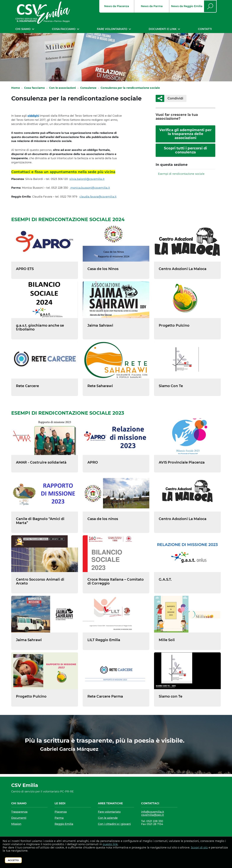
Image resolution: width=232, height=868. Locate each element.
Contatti (205, 29)
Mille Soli (167, 640)
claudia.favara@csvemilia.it (98, 197)
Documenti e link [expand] (163, 29)
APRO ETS (25, 269)
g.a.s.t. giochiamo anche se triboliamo (40, 327)
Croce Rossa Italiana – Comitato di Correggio (116, 581)
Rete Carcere (27, 386)
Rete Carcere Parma (105, 696)
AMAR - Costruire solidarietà (41, 462)
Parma (59, 818)
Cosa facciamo (34, 88)
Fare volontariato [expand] (112, 29)
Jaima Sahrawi (100, 325)
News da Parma (152, 6)
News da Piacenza (117, 6)
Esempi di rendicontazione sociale (181, 174)
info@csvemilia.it (153, 812)
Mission (16, 824)
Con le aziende (108, 818)
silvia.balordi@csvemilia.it (87, 179)
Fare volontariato (109, 812)
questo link (110, 844)
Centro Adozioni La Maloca (183, 269)
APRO (93, 462)
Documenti (19, 818)
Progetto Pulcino (174, 325)
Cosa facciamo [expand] (64, 29)
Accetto (13, 860)
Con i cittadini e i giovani (114, 824)
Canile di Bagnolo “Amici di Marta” (40, 521)
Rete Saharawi (100, 386)
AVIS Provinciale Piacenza (182, 462)
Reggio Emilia (64, 824)
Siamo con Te (171, 696)
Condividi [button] (174, 98)
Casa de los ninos (103, 519)
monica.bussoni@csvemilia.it (90, 188)
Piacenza (61, 812)
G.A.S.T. (165, 579)
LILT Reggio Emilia (104, 640)
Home (16, 88)
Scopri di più (199, 848)
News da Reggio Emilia (187, 6)
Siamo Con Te (171, 386)
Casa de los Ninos (103, 269)
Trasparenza (19, 812)
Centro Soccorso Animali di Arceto (40, 581)
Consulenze (88, 88)
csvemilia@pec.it (152, 815)
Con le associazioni (62, 88)
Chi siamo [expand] (23, 29)
